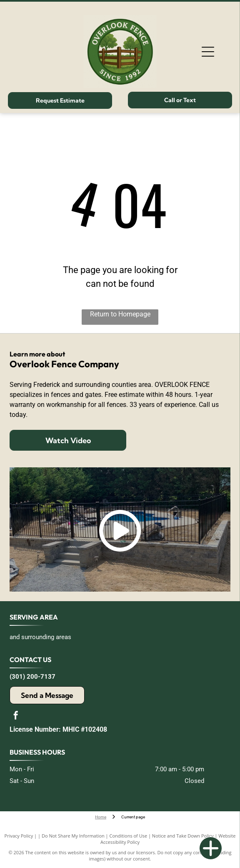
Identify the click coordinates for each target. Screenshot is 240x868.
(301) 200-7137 (32, 677)
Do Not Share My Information (73, 836)
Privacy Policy (19, 836)
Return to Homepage (120, 314)
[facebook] (16, 716)
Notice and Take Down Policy (183, 836)
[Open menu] (208, 52)
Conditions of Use (129, 836)
